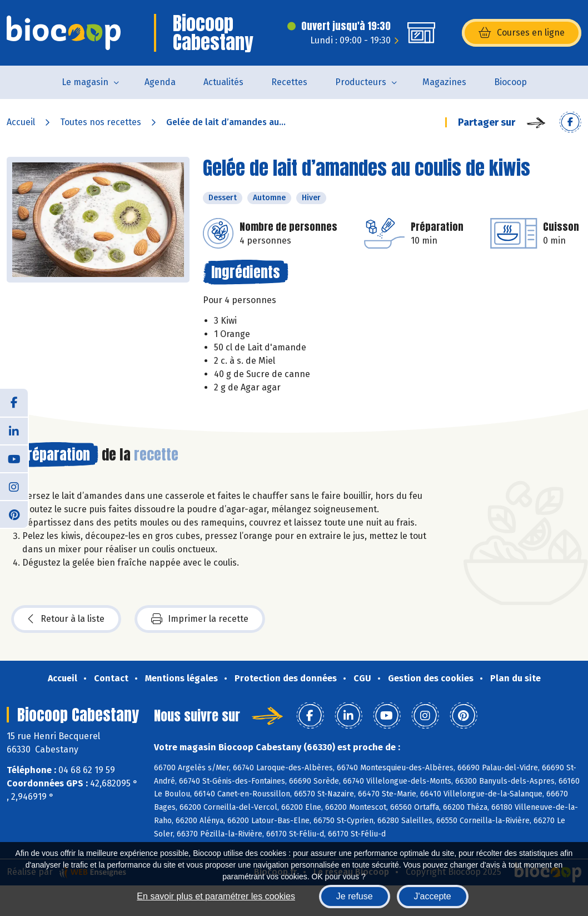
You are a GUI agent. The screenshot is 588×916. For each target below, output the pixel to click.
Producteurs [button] (361, 82)
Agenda (160, 82)
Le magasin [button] (85, 82)
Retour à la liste (66, 619)
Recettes (289, 82)
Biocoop (510, 82)
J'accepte (433, 896)
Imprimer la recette (200, 619)
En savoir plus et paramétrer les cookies (216, 896)
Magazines (444, 82)
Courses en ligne (522, 33)
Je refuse (355, 896)
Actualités (223, 82)
